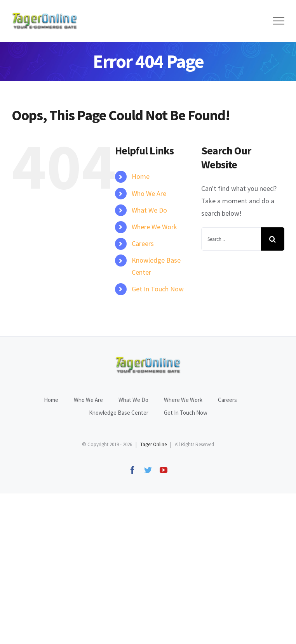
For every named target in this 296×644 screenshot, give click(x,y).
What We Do (149, 210)
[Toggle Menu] (279, 21)
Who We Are (149, 193)
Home (141, 176)
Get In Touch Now (158, 289)
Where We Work (154, 227)
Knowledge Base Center (119, 413)
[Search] (273, 239)
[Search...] (231, 239)
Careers (143, 243)
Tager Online (153, 444)
